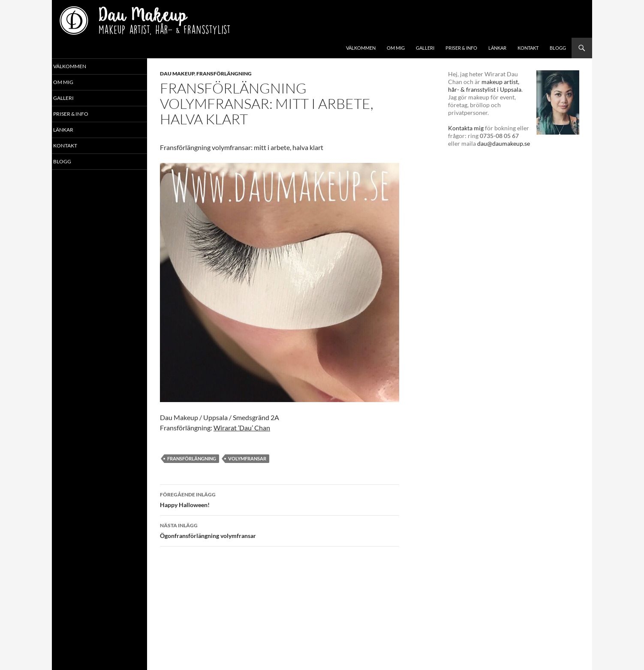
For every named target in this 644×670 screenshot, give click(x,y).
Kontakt (528, 48)
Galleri (425, 48)
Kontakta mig (466, 128)
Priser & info (461, 48)
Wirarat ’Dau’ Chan (242, 428)
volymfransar (247, 458)
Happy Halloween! (280, 499)
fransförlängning (192, 458)
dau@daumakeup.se (504, 143)
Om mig (396, 48)
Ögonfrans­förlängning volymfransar (280, 530)
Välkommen (361, 48)
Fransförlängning (224, 74)
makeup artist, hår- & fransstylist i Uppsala (485, 86)
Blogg (558, 48)
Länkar (497, 48)
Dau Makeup (177, 74)
